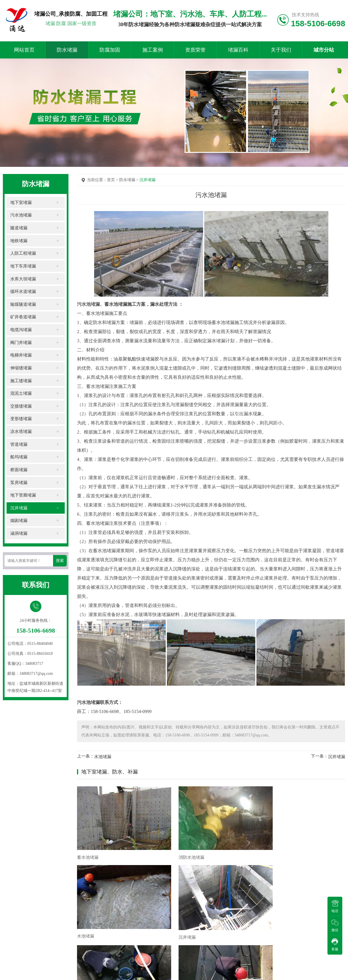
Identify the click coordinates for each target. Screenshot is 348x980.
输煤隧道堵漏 (23, 305)
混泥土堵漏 (21, 395)
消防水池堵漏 (158, 837)
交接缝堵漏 (21, 408)
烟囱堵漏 (19, 523)
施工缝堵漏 (21, 382)
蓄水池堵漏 (88, 837)
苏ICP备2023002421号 (38, 965)
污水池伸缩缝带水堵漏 (235, 898)
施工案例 (153, 50)
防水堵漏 (67, 50)
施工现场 (12, 933)
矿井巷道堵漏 (23, 318)
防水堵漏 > (129, 180)
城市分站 (324, 50)
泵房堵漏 (19, 485)
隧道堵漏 (19, 228)
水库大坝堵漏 (23, 279)
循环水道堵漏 (23, 292)
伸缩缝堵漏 (21, 369)
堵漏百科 (238, 50)
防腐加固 (110, 50)
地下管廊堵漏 (23, 498)
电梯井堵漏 (21, 356)
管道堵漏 (19, 446)
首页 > (113, 180)
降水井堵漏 (88, 900)
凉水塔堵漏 (21, 433)
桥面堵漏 (19, 472)
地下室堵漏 (21, 202)
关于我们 (281, 50)
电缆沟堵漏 (21, 331)
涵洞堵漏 (19, 536)
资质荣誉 (195, 50)
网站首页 (24, 50)
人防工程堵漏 (23, 254)
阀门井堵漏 (21, 344)
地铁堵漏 (19, 241)
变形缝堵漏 (21, 421)
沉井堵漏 (19, 510)
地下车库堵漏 (23, 267)
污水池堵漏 (21, 215)
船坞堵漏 (19, 459)
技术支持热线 (305, 15)
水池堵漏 (103, 757)
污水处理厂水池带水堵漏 (169, 900)
